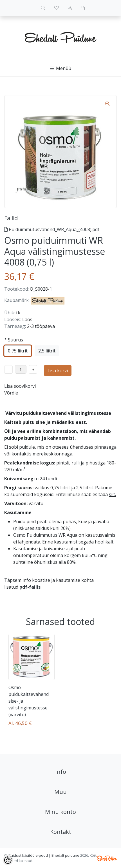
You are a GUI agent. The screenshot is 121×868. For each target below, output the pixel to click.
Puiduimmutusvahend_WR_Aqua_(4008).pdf (52, 229)
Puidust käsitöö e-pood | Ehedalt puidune (44, 855)
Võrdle (11, 393)
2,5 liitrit (47, 351)
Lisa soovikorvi (20, 386)
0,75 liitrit (18, 351)
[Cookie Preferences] (8, 860)
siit (112, 494)
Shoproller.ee (107, 858)
